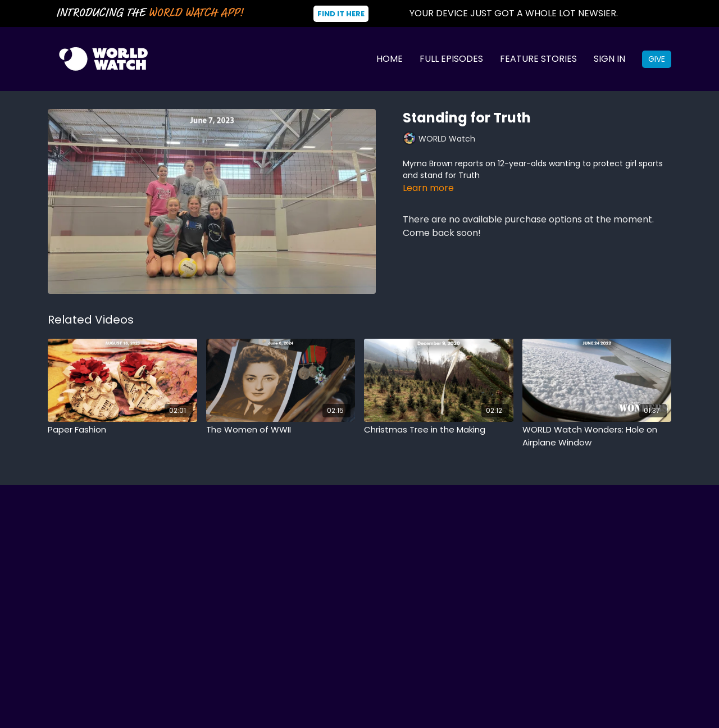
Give (657, 59)
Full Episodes (451, 59)
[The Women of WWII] (281, 430)
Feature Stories (538, 59)
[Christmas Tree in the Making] (439, 430)
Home (390, 59)
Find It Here (341, 14)
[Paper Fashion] (122, 430)
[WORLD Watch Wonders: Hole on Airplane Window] (597, 436)
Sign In (609, 59)
